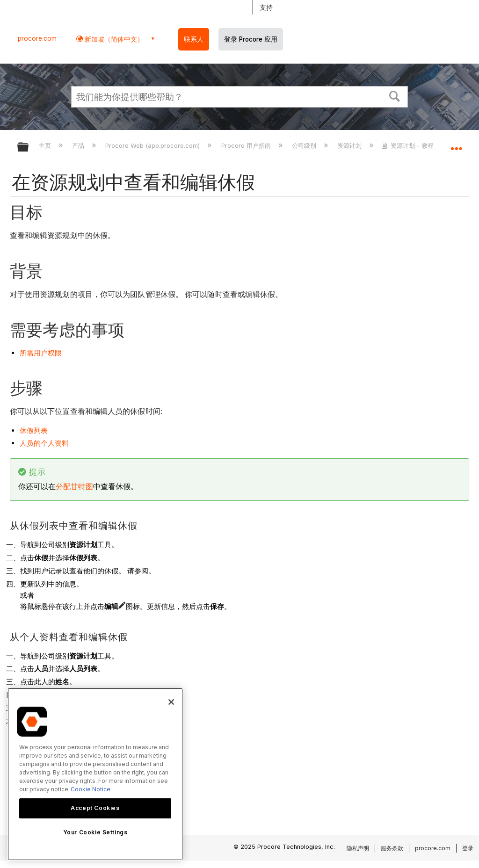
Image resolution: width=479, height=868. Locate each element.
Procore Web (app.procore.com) (153, 145)
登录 (468, 848)
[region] (95, 774)
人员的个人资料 (44, 443)
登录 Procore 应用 (251, 39)
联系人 (194, 39)
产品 (79, 145)
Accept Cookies (95, 808)
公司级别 (305, 145)
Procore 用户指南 (247, 145)
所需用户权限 (41, 353)
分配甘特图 (74, 487)
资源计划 (350, 145)
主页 (46, 145)
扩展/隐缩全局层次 (29, 148)
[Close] (171, 702)
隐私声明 (358, 848)
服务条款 (392, 848)
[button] (395, 95)
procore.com (37, 38)
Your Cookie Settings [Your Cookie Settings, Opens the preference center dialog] (95, 832)
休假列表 (34, 430)
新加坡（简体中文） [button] (113, 39)
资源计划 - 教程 (408, 145)
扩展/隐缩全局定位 (456, 144)
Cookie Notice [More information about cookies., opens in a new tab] (91, 789)
